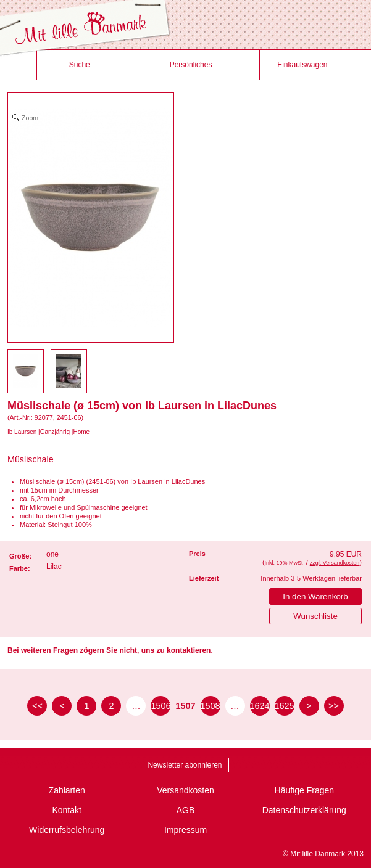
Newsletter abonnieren (185, 765)
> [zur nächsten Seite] (309, 706)
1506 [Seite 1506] (160, 706)
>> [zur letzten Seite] (334, 706)
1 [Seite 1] (86, 706)
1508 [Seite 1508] (211, 706)
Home (81, 432)
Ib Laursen (22, 432)
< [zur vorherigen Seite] (62, 706)
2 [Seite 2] (111, 706)
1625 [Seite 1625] (285, 706)
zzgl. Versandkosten (335, 563)
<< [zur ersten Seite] (37, 706)
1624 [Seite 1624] (260, 706)
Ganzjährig (55, 432)
